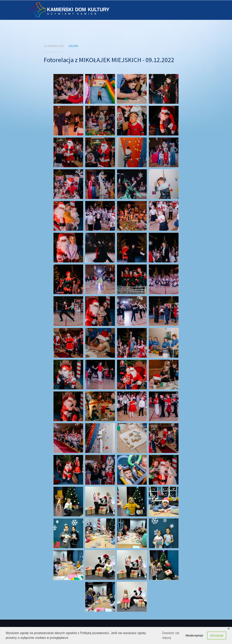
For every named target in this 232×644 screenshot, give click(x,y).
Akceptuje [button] (217, 635)
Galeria (73, 46)
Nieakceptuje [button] (194, 635)
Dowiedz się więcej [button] (171, 635)
